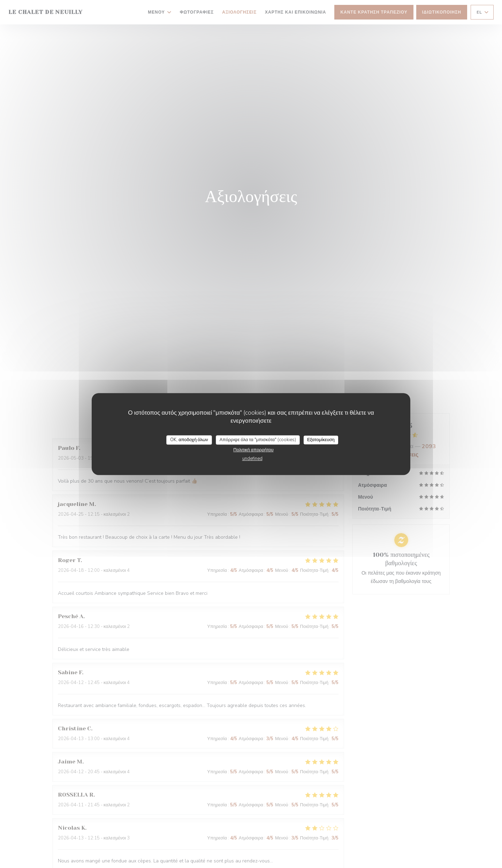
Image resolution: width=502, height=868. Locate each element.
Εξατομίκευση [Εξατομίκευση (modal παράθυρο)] (321, 440)
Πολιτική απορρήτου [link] (253, 450)
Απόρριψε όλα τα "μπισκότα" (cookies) (258, 440)
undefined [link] (252, 459)
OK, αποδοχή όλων (189, 440)
